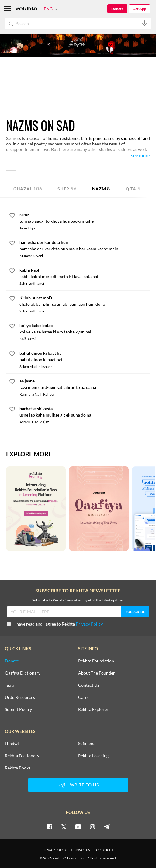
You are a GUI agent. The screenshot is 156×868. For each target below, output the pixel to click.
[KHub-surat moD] (85, 301)
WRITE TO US (78, 785)
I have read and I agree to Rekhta (55, 624)
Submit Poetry (18, 709)
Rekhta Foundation (96, 661)
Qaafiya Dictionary (23, 673)
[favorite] (12, 216)
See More (140, 156)
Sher (67, 188)
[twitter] (64, 827)
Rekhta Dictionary (22, 756)
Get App (139, 9)
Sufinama (87, 744)
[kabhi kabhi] (85, 273)
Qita (133, 188)
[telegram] (107, 827)
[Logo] (26, 9)
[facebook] (50, 827)
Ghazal (28, 188)
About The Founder (97, 673)
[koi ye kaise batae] (85, 329)
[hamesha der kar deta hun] (85, 246)
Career (85, 697)
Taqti (9, 685)
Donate (117, 9)
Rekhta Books (18, 768)
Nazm (101, 188)
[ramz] (85, 218)
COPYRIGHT (105, 850)
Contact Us (89, 685)
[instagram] (92, 827)
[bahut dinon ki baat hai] (85, 356)
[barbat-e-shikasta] (85, 412)
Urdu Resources (20, 697)
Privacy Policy (89, 624)
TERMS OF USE (81, 850)
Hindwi (12, 744)
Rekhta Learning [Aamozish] (93, 756)
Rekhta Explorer (93, 709)
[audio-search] (144, 23)
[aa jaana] (85, 384)
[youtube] (78, 827)
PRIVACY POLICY (54, 850)
